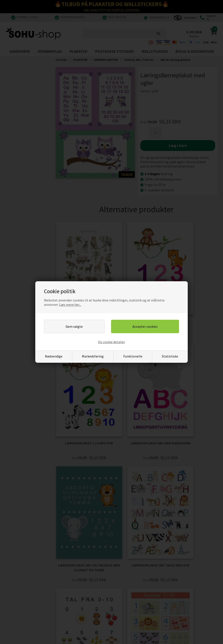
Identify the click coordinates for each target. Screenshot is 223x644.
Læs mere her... (70, 305)
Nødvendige (54, 356)
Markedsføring (93, 356)
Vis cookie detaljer (111, 342)
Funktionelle (133, 356)
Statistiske (170, 356)
